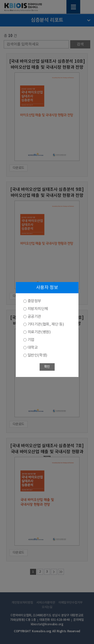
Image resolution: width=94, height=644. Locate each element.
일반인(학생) (37, 355)
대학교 (33, 348)
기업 (31, 340)
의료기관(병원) (39, 332)
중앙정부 (34, 301)
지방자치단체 (38, 309)
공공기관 (34, 317)
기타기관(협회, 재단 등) (46, 324)
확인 (47, 367)
